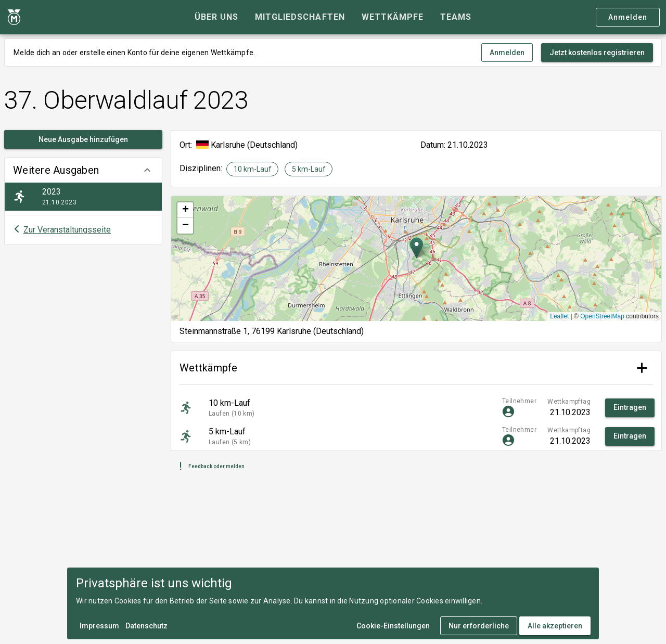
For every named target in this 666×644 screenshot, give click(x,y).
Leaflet (559, 316)
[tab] (216, 17)
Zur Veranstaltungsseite (67, 230)
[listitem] (83, 197)
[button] (83, 170)
